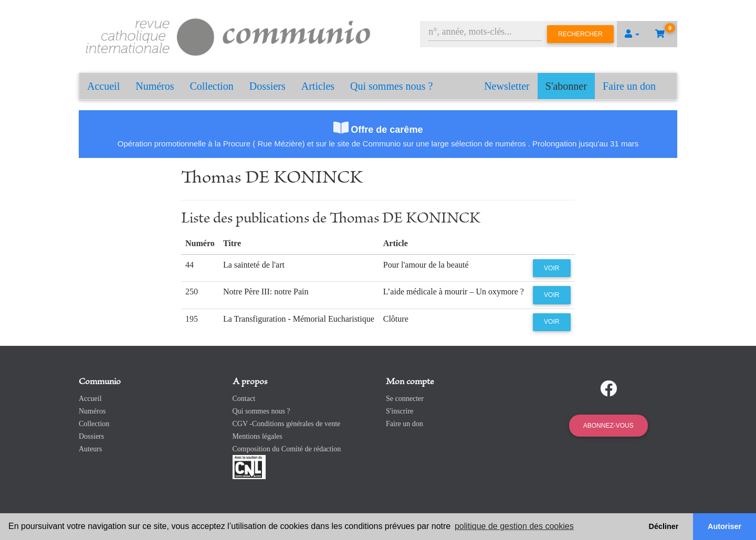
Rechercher (580, 34)
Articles (318, 86)
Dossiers (267, 86)
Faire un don (629, 86)
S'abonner (566, 86)
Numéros (155, 86)
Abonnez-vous (608, 426)
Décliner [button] (664, 526)
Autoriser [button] (724, 526)
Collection (212, 86)
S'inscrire (400, 411)
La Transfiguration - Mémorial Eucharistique (299, 319)
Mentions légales (258, 436)
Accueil (103, 86)
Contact (244, 399)
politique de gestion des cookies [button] (514, 526)
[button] (632, 34)
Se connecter (405, 399)
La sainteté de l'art (254, 265)
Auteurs (90, 449)
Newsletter (507, 86)
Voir (552, 268)
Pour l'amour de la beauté (426, 265)
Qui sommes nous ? (391, 86)
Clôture (396, 319)
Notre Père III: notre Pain (266, 292)
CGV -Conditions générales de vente (287, 424)
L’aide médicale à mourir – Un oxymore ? (454, 292)
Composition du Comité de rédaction (287, 449)
